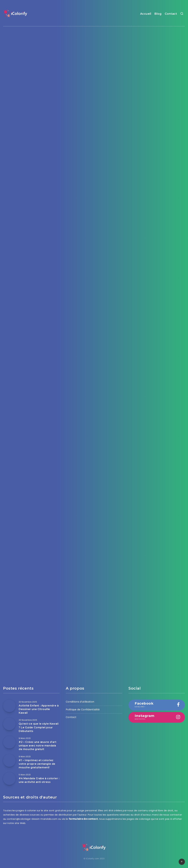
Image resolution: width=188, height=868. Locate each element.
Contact (171, 14)
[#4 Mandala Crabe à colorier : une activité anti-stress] (9, 779)
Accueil (146, 14)
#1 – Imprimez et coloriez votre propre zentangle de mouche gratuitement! (37, 764)
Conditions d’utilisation (80, 702)
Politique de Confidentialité (83, 710)
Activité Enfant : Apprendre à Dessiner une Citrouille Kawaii (39, 709)
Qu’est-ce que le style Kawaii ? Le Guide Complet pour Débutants (39, 727)
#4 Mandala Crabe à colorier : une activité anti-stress (39, 780)
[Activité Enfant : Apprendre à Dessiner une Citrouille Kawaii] (9, 706)
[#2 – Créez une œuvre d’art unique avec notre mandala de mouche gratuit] (9, 742)
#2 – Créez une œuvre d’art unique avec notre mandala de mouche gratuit (38, 746)
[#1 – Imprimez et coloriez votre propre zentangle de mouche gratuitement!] (9, 761)
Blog (158, 14)
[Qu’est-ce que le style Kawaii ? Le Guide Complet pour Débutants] (9, 724)
